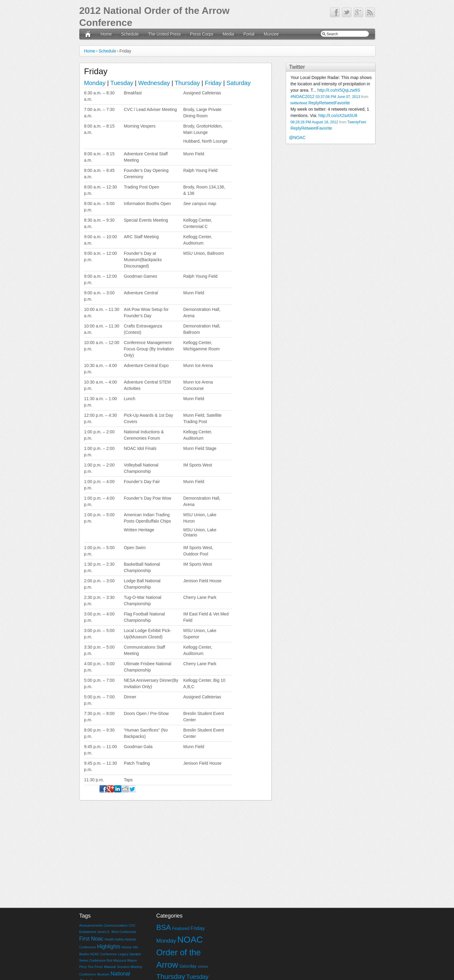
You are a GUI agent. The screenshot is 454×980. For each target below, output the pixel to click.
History (127, 947)
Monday (96, 83)
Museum (103, 974)
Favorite (342, 103)
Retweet (327, 103)
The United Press (164, 34)
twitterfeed (299, 103)
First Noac (91, 939)
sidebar (203, 966)
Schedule (130, 34)
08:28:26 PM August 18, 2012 (314, 122)
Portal (249, 34)
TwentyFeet (357, 122)
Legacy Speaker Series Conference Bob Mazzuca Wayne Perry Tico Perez (110, 960)
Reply (314, 103)
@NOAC (297, 138)
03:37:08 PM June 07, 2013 (338, 97)
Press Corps (202, 34)
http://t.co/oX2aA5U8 (338, 115)
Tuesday (122, 83)
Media (228, 34)
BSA (164, 927)
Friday (213, 83)
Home (106, 34)
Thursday (187, 83)
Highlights (109, 947)
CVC (132, 925)
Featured (181, 928)
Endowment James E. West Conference (108, 932)
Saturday (239, 83)
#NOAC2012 (302, 96)
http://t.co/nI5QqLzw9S (339, 90)
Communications (115, 925)
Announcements (91, 925)
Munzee (271, 34)
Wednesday (154, 83)
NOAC (190, 939)
